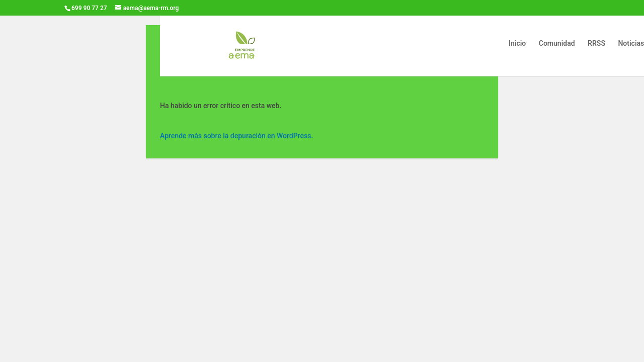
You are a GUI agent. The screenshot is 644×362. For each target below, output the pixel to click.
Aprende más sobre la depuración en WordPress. (236, 136)
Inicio (517, 43)
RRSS (596, 43)
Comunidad (557, 43)
